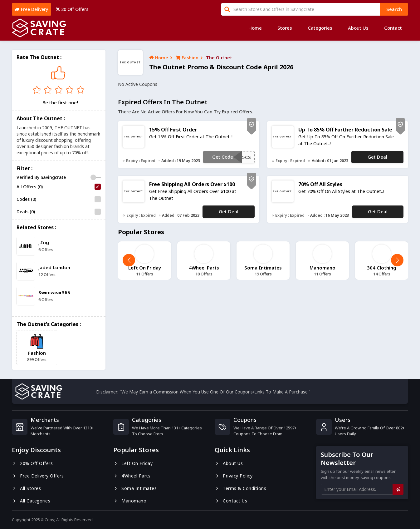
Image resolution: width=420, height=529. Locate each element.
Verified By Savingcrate (41, 177)
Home (255, 28)
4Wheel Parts (132, 476)
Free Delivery (32, 9)
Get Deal (377, 157)
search (394, 9)
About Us (358, 28)
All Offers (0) (30, 187)
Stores (285, 28)
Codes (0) (26, 199)
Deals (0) (26, 212)
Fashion (187, 58)
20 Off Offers (72, 9)
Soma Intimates (135, 488)
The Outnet (219, 58)
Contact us (231, 501)
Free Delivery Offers (38, 476)
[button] (397, 260)
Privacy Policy (234, 476)
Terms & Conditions (240, 488)
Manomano (130, 501)
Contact (393, 28)
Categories (320, 28)
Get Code (223, 157)
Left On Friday (133, 463)
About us (229, 463)
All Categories (31, 501)
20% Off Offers (32, 463)
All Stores (26, 488)
